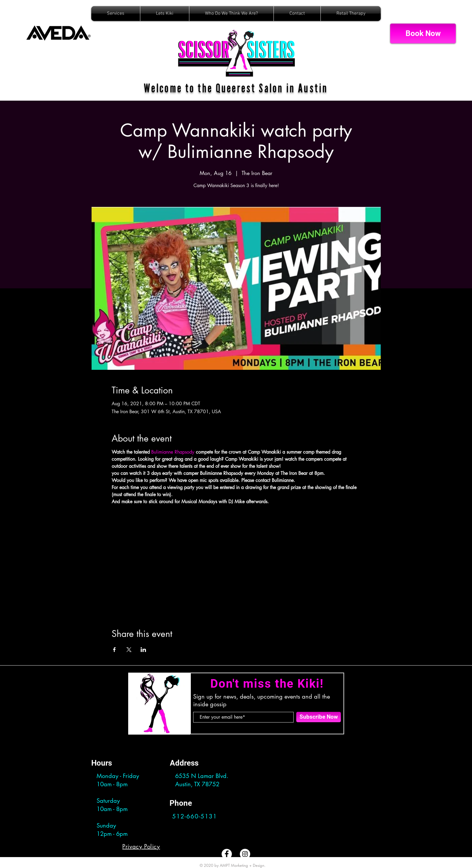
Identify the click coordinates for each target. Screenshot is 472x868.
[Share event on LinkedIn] (143, 650)
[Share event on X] (129, 650)
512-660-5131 (195, 816)
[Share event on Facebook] (114, 650)
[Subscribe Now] (319, 717)
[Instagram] (245, 854)
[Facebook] (227, 854)
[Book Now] (423, 33)
